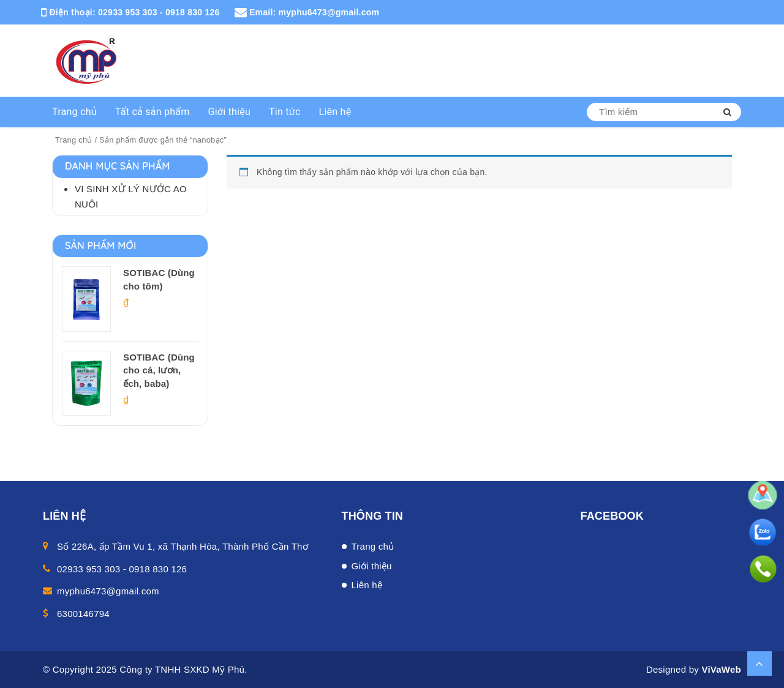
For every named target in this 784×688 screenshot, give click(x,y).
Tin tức (285, 112)
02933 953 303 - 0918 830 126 (159, 12)
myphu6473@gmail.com (329, 12)
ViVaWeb (721, 669)
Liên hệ (335, 112)
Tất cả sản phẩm (153, 112)
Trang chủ (74, 112)
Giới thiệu (230, 112)
